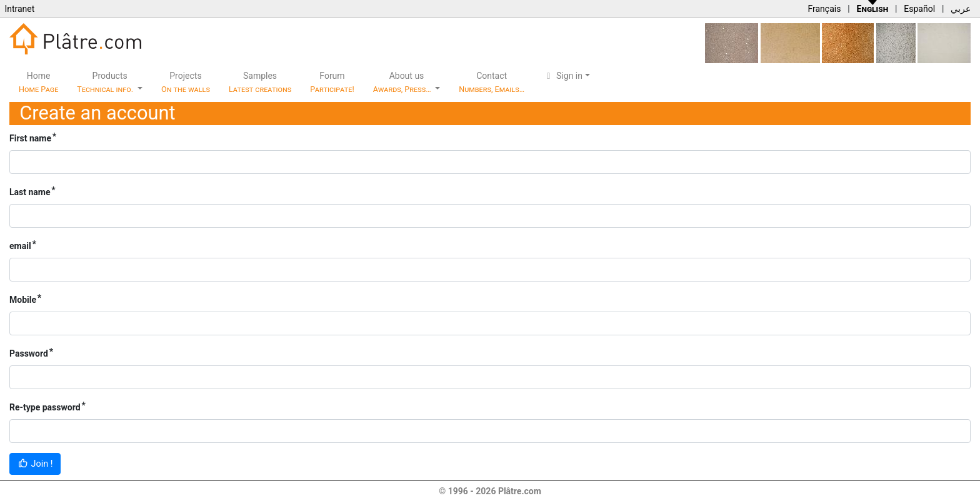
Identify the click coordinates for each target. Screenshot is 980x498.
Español (919, 9)
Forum (332, 82)
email (20, 246)
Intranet (19, 9)
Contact (492, 82)
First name (30, 138)
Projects (186, 82)
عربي (961, 9)
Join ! (35, 464)
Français (824, 9)
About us (403, 82)
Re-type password (45, 407)
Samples (260, 82)
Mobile (23, 300)
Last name (30, 192)
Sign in (563, 76)
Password (29, 353)
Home (38, 82)
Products (106, 82)
